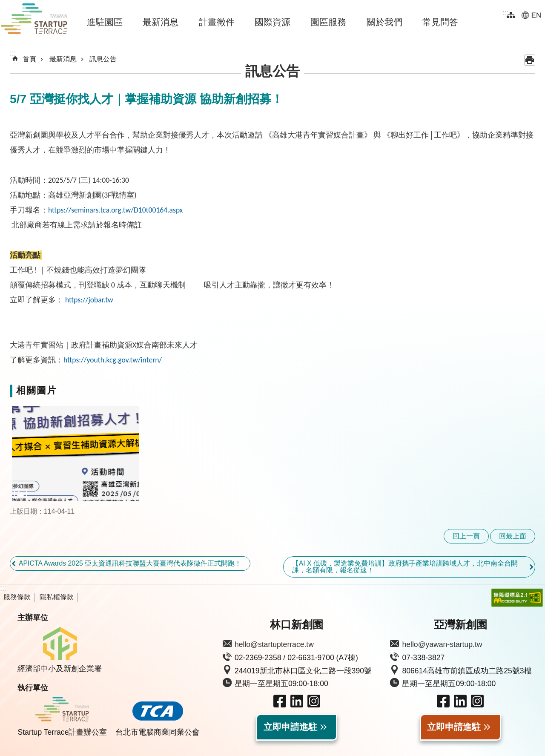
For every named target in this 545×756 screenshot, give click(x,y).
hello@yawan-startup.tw (442, 644)
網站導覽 (511, 15)
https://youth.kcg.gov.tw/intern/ (113, 360)
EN (531, 15)
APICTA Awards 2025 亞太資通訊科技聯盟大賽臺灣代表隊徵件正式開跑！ (130, 563)
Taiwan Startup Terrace (34, 20)
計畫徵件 (217, 22)
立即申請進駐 (290, 727)
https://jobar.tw (89, 300)
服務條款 (17, 597)
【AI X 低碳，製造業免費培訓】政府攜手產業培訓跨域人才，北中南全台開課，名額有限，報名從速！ (405, 567)
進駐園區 (105, 22)
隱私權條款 (57, 597)
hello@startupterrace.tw (274, 644)
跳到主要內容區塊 (4, 4)
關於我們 (384, 22)
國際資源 (272, 22)
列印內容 (530, 60)
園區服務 (328, 22)
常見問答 (440, 22)
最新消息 (161, 22)
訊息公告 (103, 59)
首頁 (29, 59)
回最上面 (513, 536)
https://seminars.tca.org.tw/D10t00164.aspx (115, 210)
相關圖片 (37, 390)
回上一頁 (466, 536)
